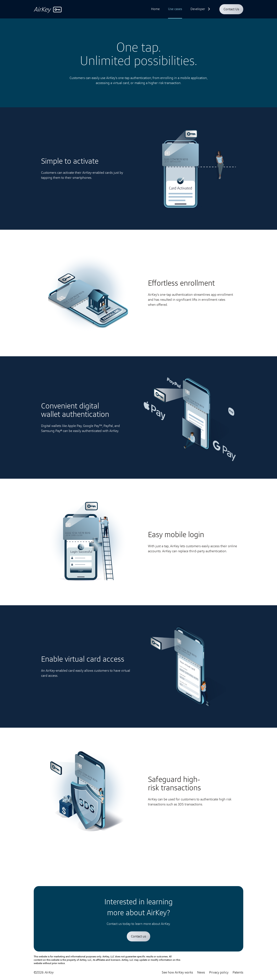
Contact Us (231, 9)
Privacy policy (219, 972)
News (201, 972)
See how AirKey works (177, 972)
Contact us (138, 936)
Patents (238, 972)
